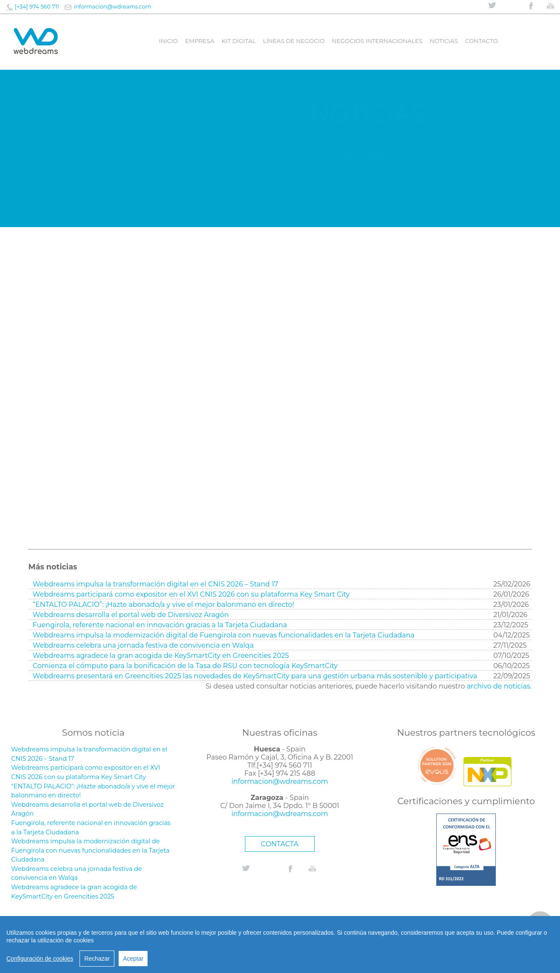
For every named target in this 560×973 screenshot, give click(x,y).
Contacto (482, 41)
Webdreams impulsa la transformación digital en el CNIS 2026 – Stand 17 (155, 584)
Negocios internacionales (377, 41)
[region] (280, 945)
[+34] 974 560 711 (37, 7)
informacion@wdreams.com (113, 7)
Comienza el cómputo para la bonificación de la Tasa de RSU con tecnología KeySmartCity (185, 666)
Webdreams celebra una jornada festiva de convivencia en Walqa (143, 645)
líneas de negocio (294, 41)
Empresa (200, 41)
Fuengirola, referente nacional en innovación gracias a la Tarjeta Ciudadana (160, 625)
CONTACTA (280, 844)
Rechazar (97, 959)
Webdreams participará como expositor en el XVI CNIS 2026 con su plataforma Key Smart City (191, 594)
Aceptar (133, 959)
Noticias (444, 41)
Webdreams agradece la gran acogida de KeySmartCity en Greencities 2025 (161, 656)
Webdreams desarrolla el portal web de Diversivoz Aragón (131, 615)
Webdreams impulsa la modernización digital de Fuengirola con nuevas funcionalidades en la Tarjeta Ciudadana (224, 635)
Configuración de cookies (40, 959)
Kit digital (239, 41)
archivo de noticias (499, 686)
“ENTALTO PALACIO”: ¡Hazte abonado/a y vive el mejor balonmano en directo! (163, 605)
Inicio (168, 41)
